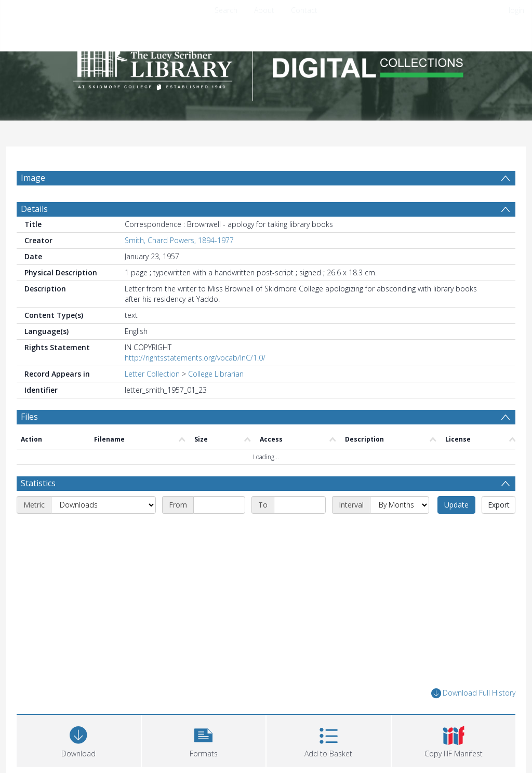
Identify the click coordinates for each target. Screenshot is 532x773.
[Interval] (400, 505)
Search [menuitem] (226, 10)
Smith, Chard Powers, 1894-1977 (179, 240)
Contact (304, 10)
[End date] (300, 505)
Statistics (38, 483)
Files (29, 417)
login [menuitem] (516, 10)
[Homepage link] (266, 66)
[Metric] (103, 505)
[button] (204, 739)
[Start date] (219, 505)
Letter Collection (152, 374)
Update (456, 505)
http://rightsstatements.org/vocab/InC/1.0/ (195, 358)
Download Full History (473, 693)
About (264, 10)
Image (33, 178)
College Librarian (216, 374)
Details (34, 209)
